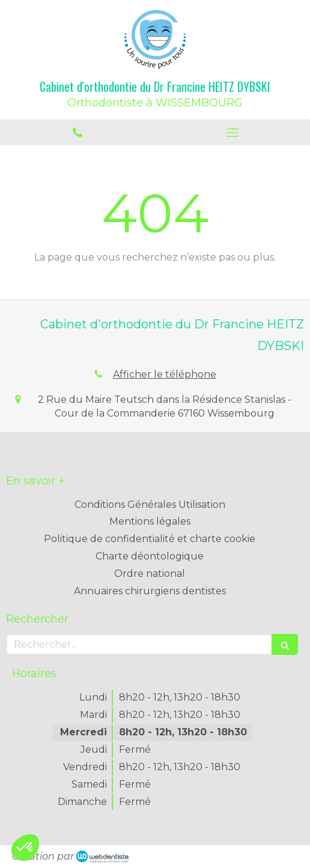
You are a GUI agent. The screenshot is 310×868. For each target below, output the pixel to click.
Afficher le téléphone (165, 374)
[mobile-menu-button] (232, 133)
